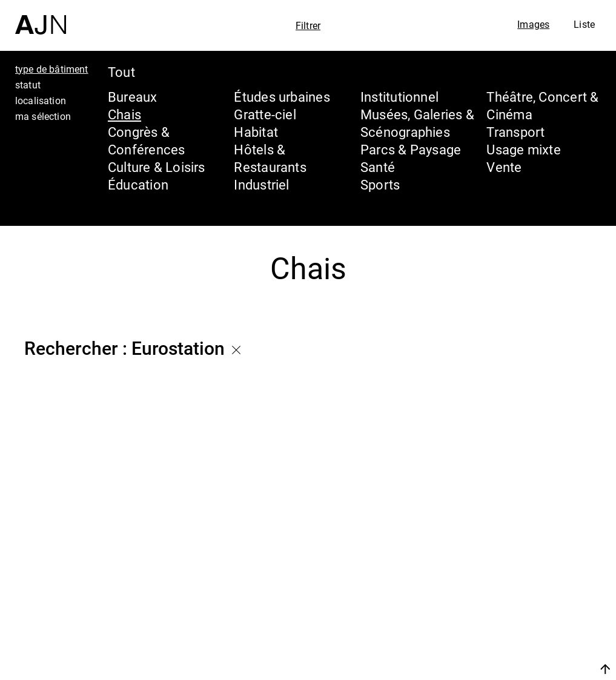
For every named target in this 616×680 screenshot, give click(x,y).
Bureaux (133, 97)
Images (533, 24)
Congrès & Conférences (146, 140)
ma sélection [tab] (43, 116)
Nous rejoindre (491, 669)
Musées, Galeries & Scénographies (417, 123)
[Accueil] (41, 17)
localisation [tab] (41, 101)
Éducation (138, 184)
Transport (515, 132)
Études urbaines (282, 97)
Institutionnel (399, 97)
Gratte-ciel (265, 114)
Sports (380, 184)
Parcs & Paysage (411, 149)
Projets (491, 616)
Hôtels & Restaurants (270, 158)
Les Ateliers (510, 593)
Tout (121, 72)
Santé (378, 167)
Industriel (261, 184)
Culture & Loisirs (157, 167)
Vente (504, 167)
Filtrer (308, 25)
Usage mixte (523, 149)
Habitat (256, 132)
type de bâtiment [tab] (52, 69)
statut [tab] (28, 85)
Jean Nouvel (513, 570)
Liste (584, 24)
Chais (124, 114)
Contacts (499, 639)
